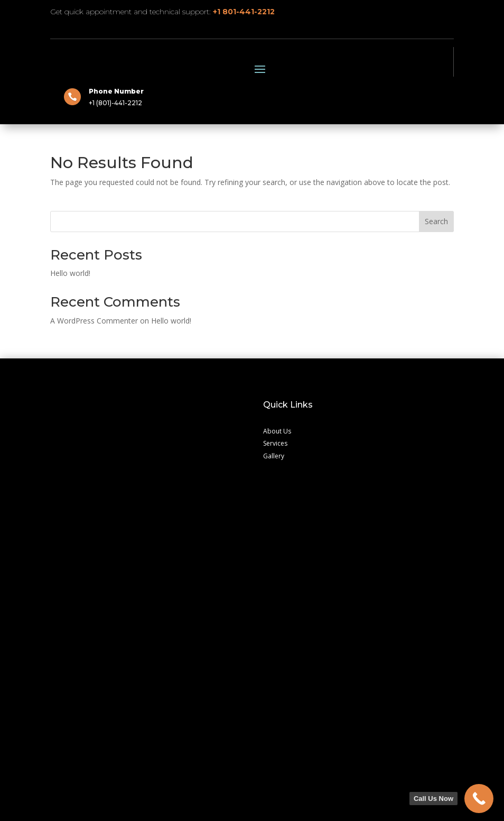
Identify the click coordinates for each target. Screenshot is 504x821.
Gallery (274, 584)
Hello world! (70, 401)
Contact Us (67, 674)
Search (436, 349)
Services (275, 571)
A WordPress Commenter (94, 449)
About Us (277, 559)
